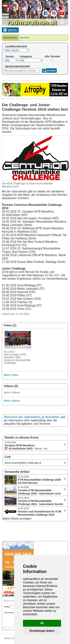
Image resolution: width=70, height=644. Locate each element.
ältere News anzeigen (17, 519)
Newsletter (24, 38)
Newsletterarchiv (12, 613)
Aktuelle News (10, 38)
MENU (10, 30)
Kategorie (26, 56)
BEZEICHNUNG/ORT (18, 67)
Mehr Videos (12, 401)
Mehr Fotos (11, 375)
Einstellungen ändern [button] (42, 631)
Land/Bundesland (16, 46)
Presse (7, 638)
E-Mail (7, 607)
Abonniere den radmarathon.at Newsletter (31, 417)
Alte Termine (52, 56)
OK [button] (42, 623)
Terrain (10, 56)
